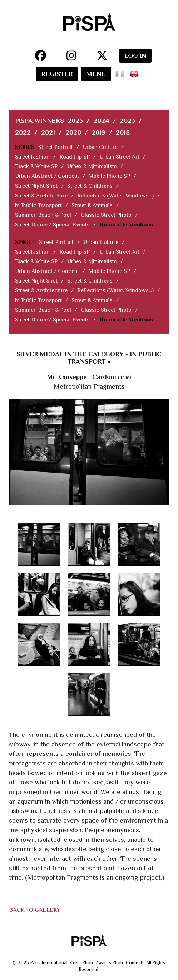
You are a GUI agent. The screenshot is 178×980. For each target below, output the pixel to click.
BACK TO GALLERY (35, 910)
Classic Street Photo (106, 215)
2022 (23, 132)
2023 (127, 121)
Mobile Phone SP (109, 176)
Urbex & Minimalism (92, 166)
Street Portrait (56, 147)
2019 (98, 132)
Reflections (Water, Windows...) (115, 196)
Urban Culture (100, 147)
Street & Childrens (90, 186)
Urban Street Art (119, 157)
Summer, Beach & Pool (43, 215)
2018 (123, 132)
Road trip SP (75, 157)
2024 (101, 121)
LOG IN (135, 56)
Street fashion (32, 157)
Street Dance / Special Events (52, 225)
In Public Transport (38, 205)
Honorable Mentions (126, 225)
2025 (75, 121)
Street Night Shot (36, 186)
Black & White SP (36, 166)
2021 (48, 132)
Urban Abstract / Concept (47, 176)
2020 (73, 132)
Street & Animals (92, 205)
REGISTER (57, 74)
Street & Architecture (41, 196)
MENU (96, 74)
